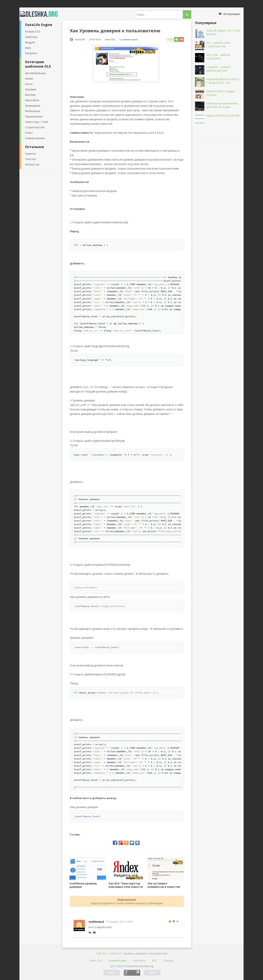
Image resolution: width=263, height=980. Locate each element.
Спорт (29, 133)
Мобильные (33, 111)
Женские (30, 95)
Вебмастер (32, 164)
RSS (154, 960)
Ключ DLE (96, 960)
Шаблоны (31, 37)
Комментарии (118, 960)
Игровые (31, 89)
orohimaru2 (96, 922)
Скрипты (30, 154)
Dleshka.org (41, 14)
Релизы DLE (33, 31)
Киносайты (32, 100)
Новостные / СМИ (37, 122)
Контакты (139, 960)
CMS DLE (102, 953)
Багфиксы (31, 53)
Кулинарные (33, 106)
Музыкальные (34, 116)
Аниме (29, 79)
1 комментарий (128, 39)
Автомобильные (35, 73)
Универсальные (35, 138)
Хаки (28, 48)
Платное (31, 159)
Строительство (35, 127)
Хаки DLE (115, 953)
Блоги (29, 84)
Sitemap (168, 960)
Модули (30, 42)
